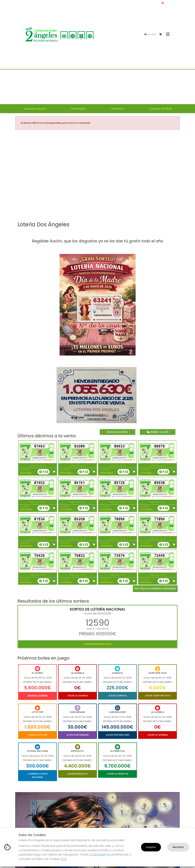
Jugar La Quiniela (78, 696)
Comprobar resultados (98, 644)
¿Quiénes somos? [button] (35, 109)
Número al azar (157, 432)
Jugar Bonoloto (77, 774)
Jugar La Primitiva (118, 774)
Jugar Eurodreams (77, 735)
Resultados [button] (79, 109)
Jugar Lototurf (38, 735)
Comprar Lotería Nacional (38, 775)
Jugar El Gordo (37, 696)
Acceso (150, 34)
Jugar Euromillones (117, 735)
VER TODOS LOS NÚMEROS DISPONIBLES (155, 589)
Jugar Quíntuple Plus (158, 696)
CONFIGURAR (97, 854)
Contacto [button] (117, 109)
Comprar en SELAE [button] (160, 109)
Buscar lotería (118, 432)
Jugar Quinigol (118, 696)
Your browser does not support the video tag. (97, 176)
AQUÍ (64, 859)
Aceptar (151, 847)
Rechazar (178, 847)
